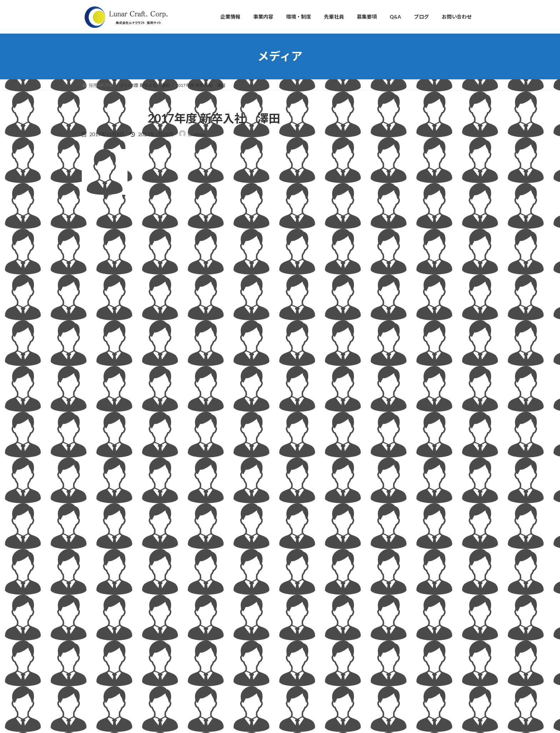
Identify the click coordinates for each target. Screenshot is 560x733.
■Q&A (229, 678)
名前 (91, 331)
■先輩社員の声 (237, 654)
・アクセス (237, 592)
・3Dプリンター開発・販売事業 (257, 629)
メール (94, 368)
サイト (90, 406)
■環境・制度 (235, 641)
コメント (97, 246)
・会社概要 (237, 567)
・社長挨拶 (237, 542)
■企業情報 (232, 529)
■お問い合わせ (237, 691)
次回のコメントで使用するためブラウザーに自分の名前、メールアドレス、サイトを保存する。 (213, 443)
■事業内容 (232, 604)
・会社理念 (237, 554)
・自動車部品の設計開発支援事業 (258, 616)
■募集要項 (232, 666)
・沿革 (232, 579)
